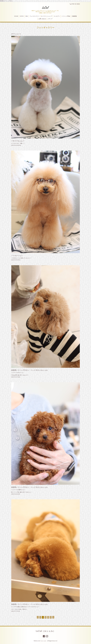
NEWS (22, 16)
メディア (50, 19)
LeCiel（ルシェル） (45, 631)
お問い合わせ (42, 19)
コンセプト (57, 16)
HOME (16, 16)
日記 (27, 16)
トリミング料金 (66, 16)
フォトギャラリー (34, 16)
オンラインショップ (46, 16)
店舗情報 (74, 16)
